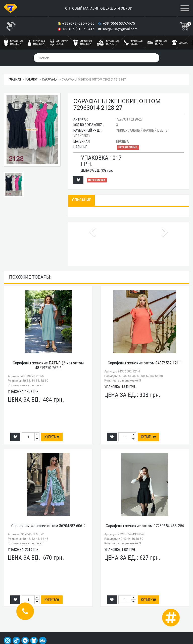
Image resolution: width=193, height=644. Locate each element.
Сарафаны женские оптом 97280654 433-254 (145, 526)
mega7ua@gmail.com (120, 29)
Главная (15, 79)
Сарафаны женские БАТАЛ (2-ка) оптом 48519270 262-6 (48, 365)
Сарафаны (50, 79)
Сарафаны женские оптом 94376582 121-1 (145, 363)
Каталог (31, 79)
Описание (82, 200)
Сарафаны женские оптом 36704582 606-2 (48, 526)
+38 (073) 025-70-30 (79, 23)
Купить (52, 437)
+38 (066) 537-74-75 (119, 23)
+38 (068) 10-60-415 (79, 29)
